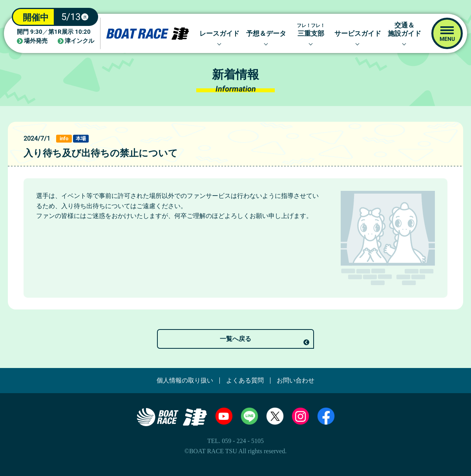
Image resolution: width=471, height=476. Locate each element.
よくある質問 (245, 381)
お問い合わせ (296, 381)
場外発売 (36, 41)
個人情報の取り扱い (185, 381)
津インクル (79, 41)
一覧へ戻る (235, 339)
